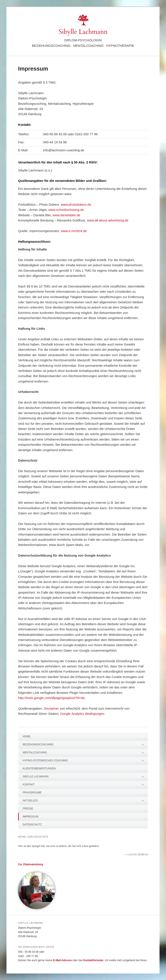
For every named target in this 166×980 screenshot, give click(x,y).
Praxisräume (32, 793)
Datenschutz (32, 825)
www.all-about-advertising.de (108, 220)
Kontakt (85, 785)
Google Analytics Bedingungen (82, 714)
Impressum (31, 817)
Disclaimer (51, 708)
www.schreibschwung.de (66, 210)
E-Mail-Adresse (62, 960)
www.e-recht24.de (74, 231)
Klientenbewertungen (39, 769)
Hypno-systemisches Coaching (85, 760)
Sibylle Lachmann (85, 777)
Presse (28, 809)
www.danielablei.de (66, 215)
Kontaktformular (93, 960)
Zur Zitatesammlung (31, 864)
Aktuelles (85, 801)
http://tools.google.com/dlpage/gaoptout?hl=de (51, 698)
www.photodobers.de (76, 204)
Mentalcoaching (85, 752)
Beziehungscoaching (85, 744)
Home (27, 736)
